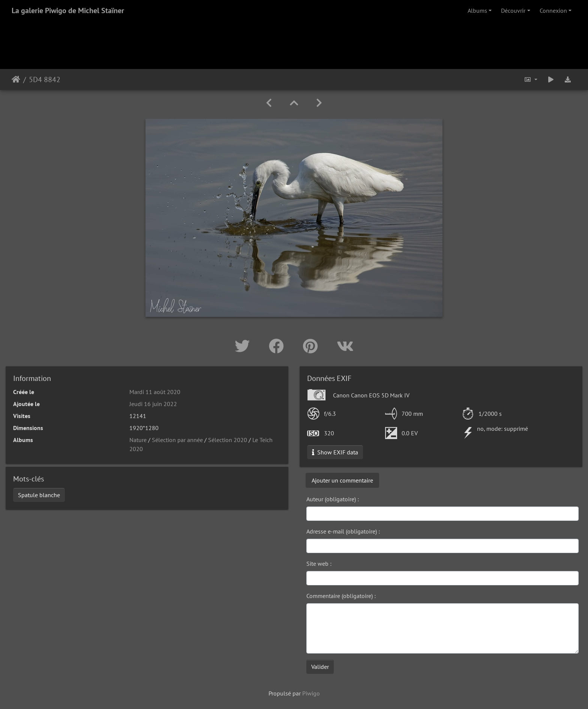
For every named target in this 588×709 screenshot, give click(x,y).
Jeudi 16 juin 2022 (153, 404)
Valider (320, 667)
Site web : (319, 564)
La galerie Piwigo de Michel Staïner (68, 10)
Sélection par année (177, 440)
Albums (477, 10)
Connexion (553, 10)
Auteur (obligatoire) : (333, 499)
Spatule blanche (39, 495)
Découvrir (513, 10)
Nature (138, 440)
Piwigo (311, 693)
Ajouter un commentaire (342, 480)
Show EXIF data (335, 452)
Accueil (16, 79)
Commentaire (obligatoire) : (341, 596)
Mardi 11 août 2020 (155, 392)
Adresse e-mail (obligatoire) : (343, 531)
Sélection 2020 (228, 440)
